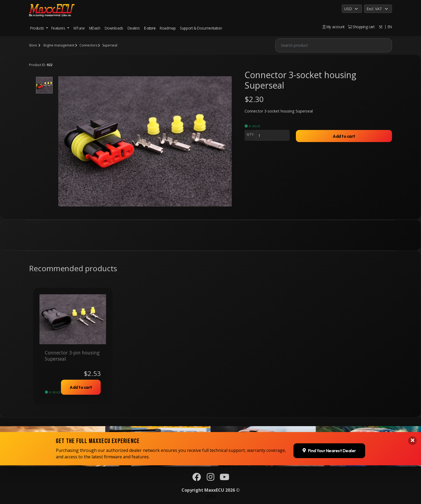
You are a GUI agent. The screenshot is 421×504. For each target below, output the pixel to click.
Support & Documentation (201, 28)
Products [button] (37, 28)
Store (33, 45)
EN (390, 27)
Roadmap (168, 28)
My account (333, 27)
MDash (95, 28)
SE (381, 27)
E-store (150, 28)
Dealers (134, 28)
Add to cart (344, 136)
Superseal (110, 45)
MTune (79, 28)
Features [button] (59, 28)
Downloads (114, 28)
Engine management (59, 45)
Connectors (88, 45)
